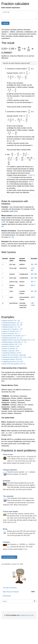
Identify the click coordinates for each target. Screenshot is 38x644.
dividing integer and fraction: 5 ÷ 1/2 (14, 342)
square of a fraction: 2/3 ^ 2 (12, 331)
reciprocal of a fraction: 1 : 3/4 (12, 329)
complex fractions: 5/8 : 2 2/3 (12, 344)
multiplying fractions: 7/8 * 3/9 (12, 325)
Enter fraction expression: (11, 8)
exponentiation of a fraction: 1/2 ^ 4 (14, 336)
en (27, 615)
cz (30, 615)
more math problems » (9, 557)
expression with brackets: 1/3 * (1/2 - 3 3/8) (17, 357)
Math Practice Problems (19, 592)
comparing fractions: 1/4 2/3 (12, 353)
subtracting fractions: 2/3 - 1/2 (12, 323)
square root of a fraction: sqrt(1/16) (14, 355)
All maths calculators (10, 588)
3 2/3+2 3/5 (19, 15)
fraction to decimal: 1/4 (10, 349)
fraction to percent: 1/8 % (11, 351)
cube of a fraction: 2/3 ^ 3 (11, 333)
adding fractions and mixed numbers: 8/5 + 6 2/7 (19, 340)
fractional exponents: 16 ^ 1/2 (12, 338)
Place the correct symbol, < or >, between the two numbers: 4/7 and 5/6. (19, 472)
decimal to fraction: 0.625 (11, 346)
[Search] (35, 601)
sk (33, 615)
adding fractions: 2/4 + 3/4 (11, 321)
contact (23, 615)
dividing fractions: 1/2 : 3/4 (11, 327)
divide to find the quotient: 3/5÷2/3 (14, 364)
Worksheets (7, 596)
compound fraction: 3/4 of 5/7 (12, 359)
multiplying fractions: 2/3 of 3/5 (13, 362)
